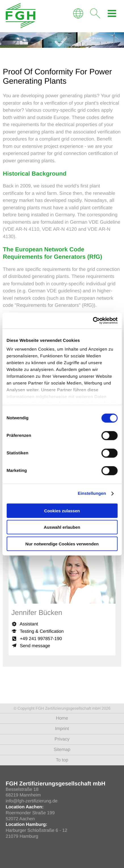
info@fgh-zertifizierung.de (32, 801)
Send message (35, 646)
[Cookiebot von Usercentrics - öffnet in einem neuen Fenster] (93, 321)
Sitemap (62, 750)
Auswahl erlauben (62, 527)
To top (62, 760)
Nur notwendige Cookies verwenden (62, 544)
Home (62, 718)
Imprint (62, 729)
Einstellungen (92, 494)
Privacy (62, 739)
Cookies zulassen (62, 510)
